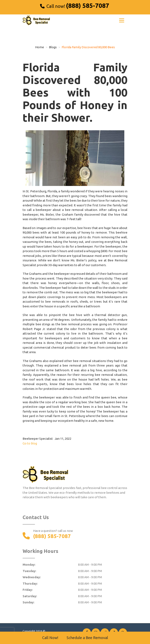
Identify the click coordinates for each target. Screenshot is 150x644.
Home (40, 47)
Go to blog (30, 443)
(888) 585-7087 (88, 6)
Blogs (53, 47)
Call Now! (50, 638)
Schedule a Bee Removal (87, 638)
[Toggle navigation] (122, 20)
